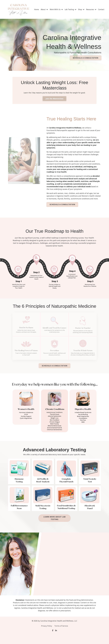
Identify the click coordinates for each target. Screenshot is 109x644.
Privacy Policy (47, 636)
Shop (80, 9)
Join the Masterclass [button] (54, 102)
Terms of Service (61, 636)
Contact (101, 9)
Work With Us (54, 9)
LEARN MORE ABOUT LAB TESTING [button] (54, 527)
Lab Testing (69, 9)
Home (34, 9)
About (42, 9)
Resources (91, 9)
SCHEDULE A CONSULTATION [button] (85, 58)
